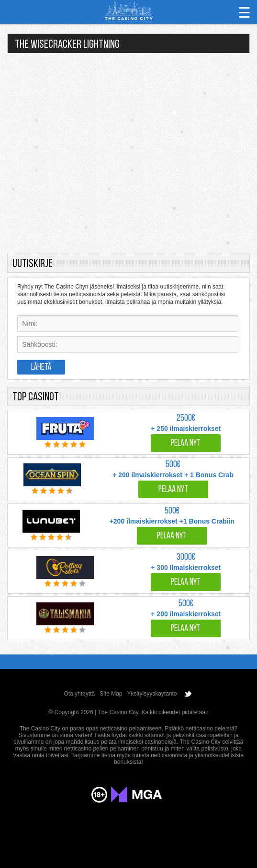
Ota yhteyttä (79, 694)
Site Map (111, 694)
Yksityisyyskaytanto (152, 694)
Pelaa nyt (186, 444)
